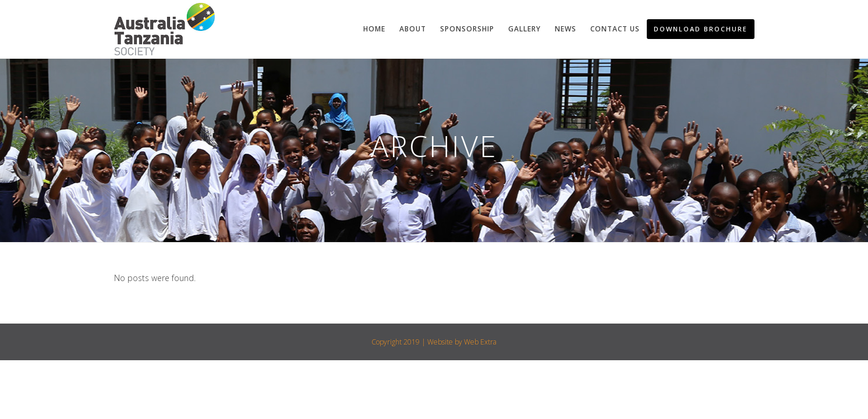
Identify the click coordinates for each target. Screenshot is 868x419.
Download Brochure (701, 29)
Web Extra (480, 342)
